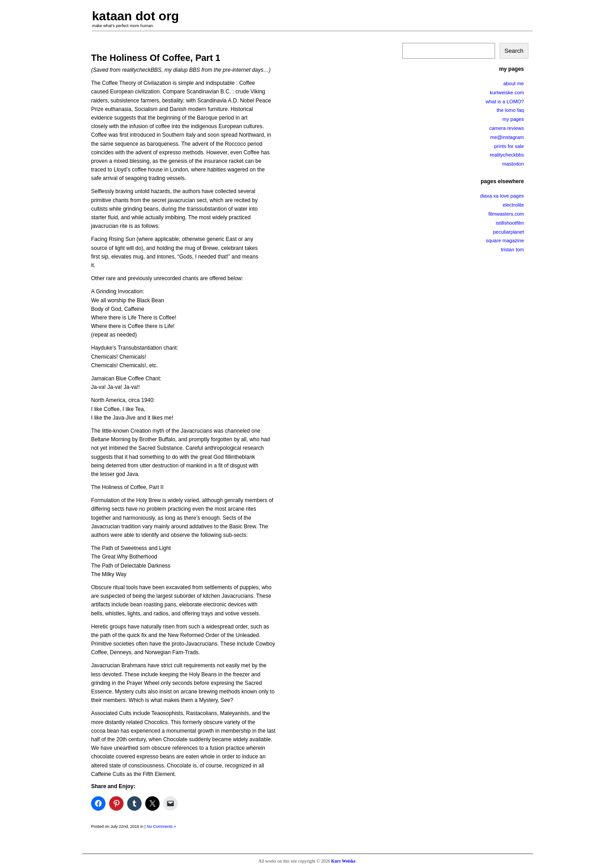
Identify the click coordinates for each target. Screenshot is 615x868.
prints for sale (509, 146)
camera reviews (507, 128)
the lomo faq (510, 110)
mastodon (513, 164)
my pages (513, 119)
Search (514, 51)
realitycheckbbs (507, 155)
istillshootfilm (510, 223)
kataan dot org (135, 16)
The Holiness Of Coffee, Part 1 (156, 58)
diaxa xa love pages (502, 196)
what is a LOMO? (505, 102)
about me (514, 83)
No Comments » (161, 826)
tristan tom (512, 249)
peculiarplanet (509, 232)
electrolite (513, 205)
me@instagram (507, 137)
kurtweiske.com (507, 92)
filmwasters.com (506, 214)
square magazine (505, 240)
